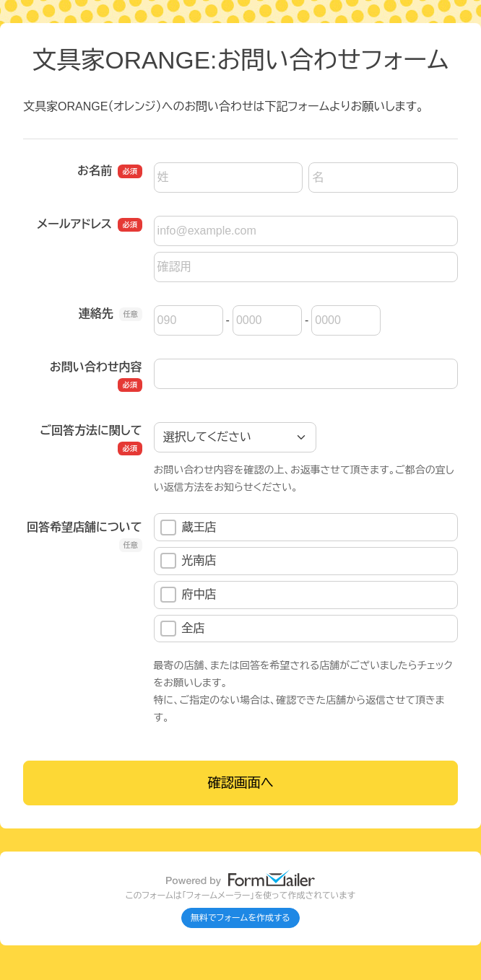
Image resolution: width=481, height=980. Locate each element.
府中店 (188, 595)
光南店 (188, 561)
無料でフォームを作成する (240, 918)
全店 (183, 629)
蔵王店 (188, 528)
